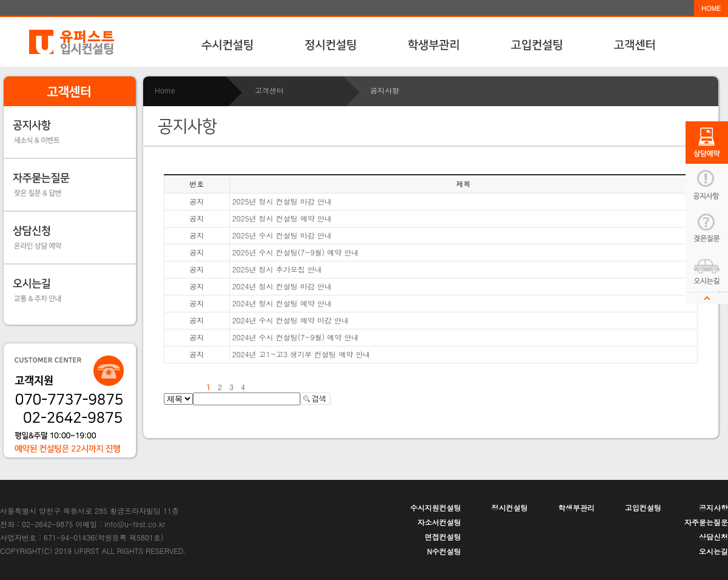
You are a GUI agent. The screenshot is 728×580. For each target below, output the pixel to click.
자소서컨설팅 (439, 522)
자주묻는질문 (706, 522)
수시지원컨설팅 (436, 507)
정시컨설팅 (510, 507)
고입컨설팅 (643, 507)
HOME (711, 8)
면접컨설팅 (443, 537)
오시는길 (713, 551)
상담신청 (713, 537)
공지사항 (713, 507)
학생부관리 (576, 507)
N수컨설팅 (444, 551)
